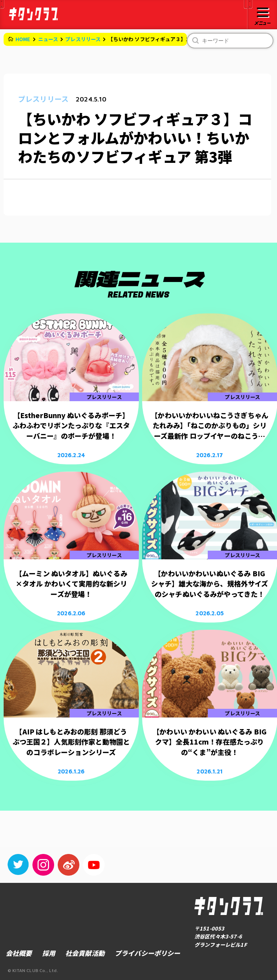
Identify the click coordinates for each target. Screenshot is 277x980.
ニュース (48, 39)
